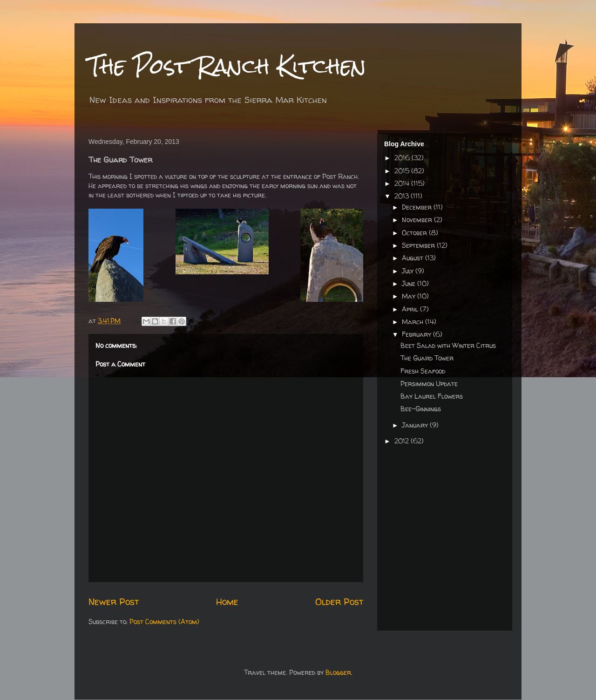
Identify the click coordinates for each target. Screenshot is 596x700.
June (410, 283)
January (416, 425)
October (415, 233)
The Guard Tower (427, 358)
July (409, 271)
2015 (403, 171)
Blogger (338, 672)
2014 (403, 183)
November (418, 220)
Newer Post (114, 601)
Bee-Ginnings (421, 409)
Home (227, 601)
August (413, 258)
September (419, 245)
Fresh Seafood (423, 371)
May (410, 296)
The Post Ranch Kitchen (227, 66)
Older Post (339, 601)
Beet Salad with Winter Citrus (448, 345)
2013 (403, 196)
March (413, 322)
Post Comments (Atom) (164, 622)
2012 (403, 441)
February (417, 334)
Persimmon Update (429, 384)
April (411, 309)
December (418, 207)
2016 (403, 158)
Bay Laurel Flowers (432, 396)
